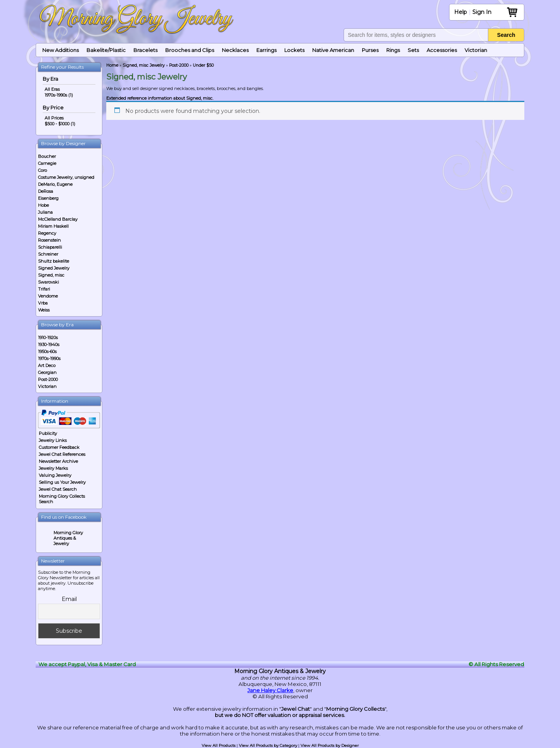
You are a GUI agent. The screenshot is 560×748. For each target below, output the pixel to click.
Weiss (44, 310)
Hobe (43, 205)
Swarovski (48, 282)
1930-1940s (49, 345)
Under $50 (203, 65)
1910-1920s (48, 338)
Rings (393, 50)
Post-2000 (48, 379)
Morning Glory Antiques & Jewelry (68, 538)
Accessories (442, 50)
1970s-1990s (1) (59, 95)
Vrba (43, 303)
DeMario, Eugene (55, 184)
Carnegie (47, 163)
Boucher (47, 156)
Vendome (48, 296)
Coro (42, 170)
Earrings (266, 50)
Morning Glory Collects (355, 709)
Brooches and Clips (190, 50)
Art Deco (47, 365)
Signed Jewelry (54, 268)
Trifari (44, 289)
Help (461, 12)
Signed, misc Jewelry (144, 65)
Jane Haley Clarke (270, 690)
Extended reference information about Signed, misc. (160, 98)
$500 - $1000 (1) (60, 124)
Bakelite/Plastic (106, 50)
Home (112, 65)
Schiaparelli (50, 247)
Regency (47, 233)
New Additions (60, 50)
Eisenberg (48, 198)
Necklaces (235, 50)
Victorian (476, 50)
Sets (413, 50)
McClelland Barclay (58, 219)
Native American (333, 50)
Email (69, 599)
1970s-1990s (49, 358)
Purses (370, 50)
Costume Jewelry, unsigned (66, 177)
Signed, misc (51, 275)
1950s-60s (47, 351)
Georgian (47, 372)
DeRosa (46, 191)
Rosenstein (49, 240)
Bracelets (145, 50)
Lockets (294, 50)
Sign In (482, 12)
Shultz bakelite (54, 261)
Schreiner (48, 254)
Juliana (45, 212)
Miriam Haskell (53, 226)
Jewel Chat (296, 709)
